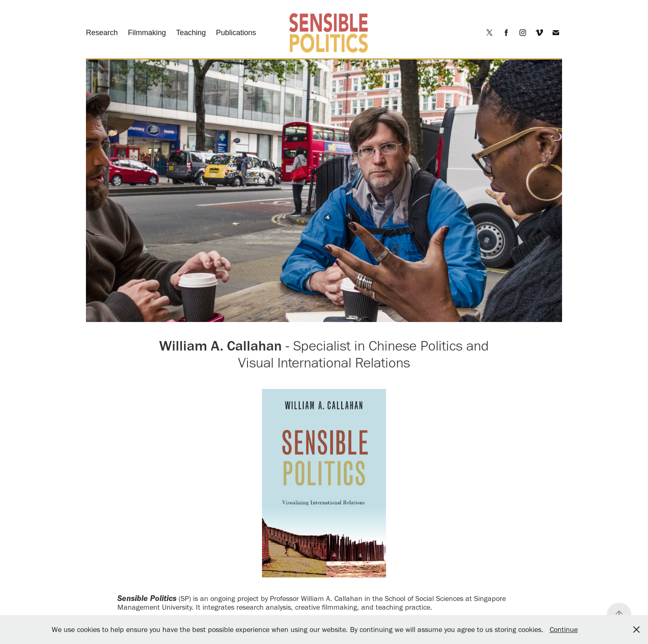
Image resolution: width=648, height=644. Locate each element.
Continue (564, 630)
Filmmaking (147, 33)
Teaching (191, 33)
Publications (236, 33)
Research (102, 33)
